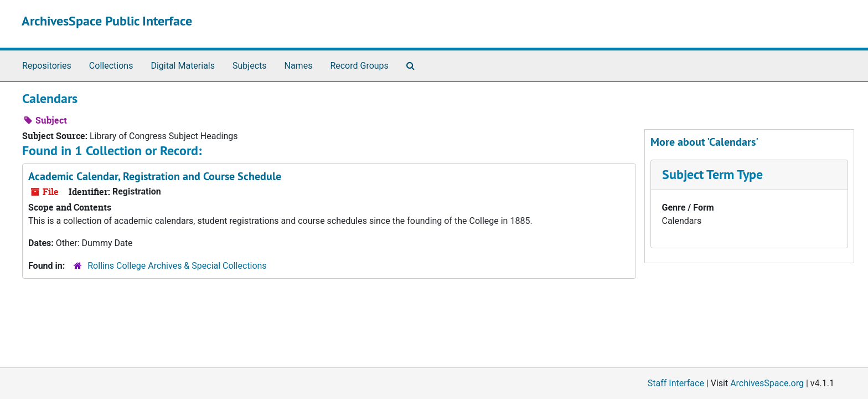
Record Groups (359, 66)
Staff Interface (676, 383)
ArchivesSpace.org (767, 383)
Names (299, 66)
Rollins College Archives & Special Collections (177, 266)
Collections (111, 66)
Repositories (47, 66)
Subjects (249, 66)
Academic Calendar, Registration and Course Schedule (155, 176)
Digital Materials (183, 66)
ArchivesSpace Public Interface (107, 21)
